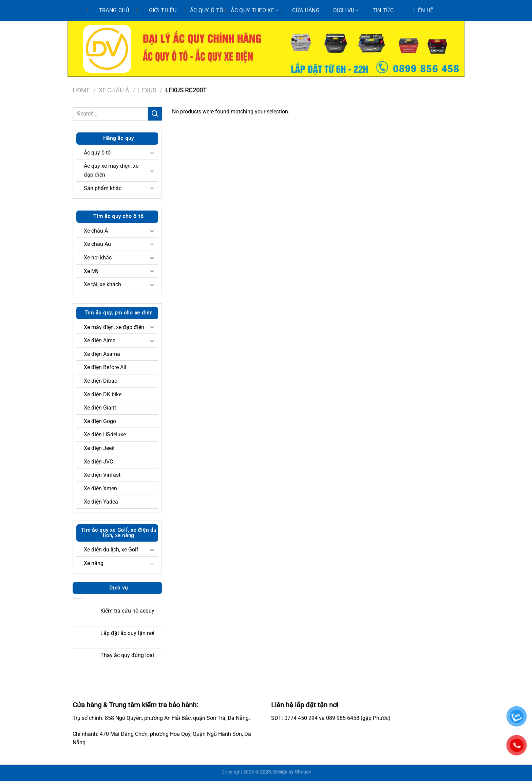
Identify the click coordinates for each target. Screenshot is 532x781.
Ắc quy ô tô (207, 10)
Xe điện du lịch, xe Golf (111, 550)
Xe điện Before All (105, 367)
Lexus (147, 90)
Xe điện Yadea (101, 502)
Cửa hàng (306, 10)
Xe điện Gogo (100, 421)
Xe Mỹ (91, 271)
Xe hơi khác (98, 258)
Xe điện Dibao (101, 381)
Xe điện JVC (98, 462)
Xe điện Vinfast (102, 475)
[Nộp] (155, 114)
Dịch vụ (346, 11)
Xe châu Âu (97, 244)
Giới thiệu (163, 10)
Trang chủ (114, 10)
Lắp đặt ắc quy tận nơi (127, 633)
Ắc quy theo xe (255, 11)
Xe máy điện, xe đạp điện (114, 327)
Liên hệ (423, 10)
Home (81, 90)
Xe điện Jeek (99, 448)
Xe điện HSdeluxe (105, 434)
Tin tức (383, 10)
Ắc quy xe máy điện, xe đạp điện (111, 170)
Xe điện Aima (100, 340)
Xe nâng (94, 563)
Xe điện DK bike (103, 394)
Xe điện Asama (102, 354)
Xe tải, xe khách (102, 284)
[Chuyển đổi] (152, 152)
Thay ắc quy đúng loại (127, 655)
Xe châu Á (114, 90)
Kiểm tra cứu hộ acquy (127, 611)
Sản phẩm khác (103, 188)
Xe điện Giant (100, 408)
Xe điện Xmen (100, 488)
